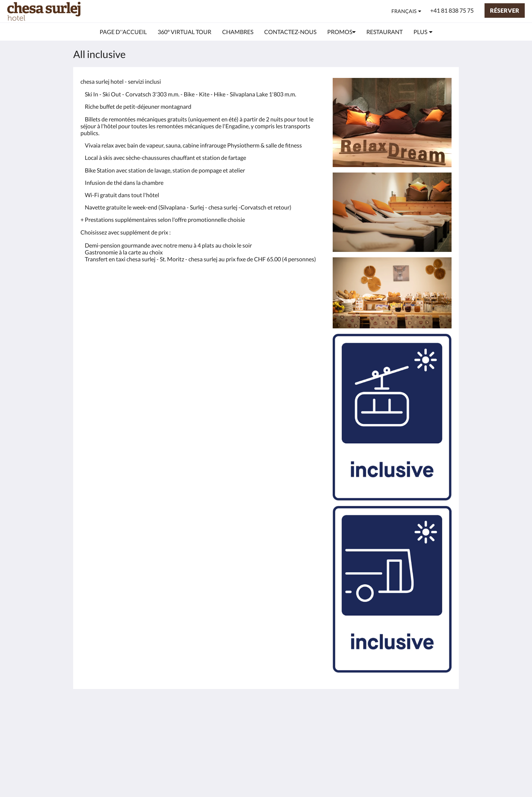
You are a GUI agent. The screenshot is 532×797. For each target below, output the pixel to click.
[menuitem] (123, 32)
